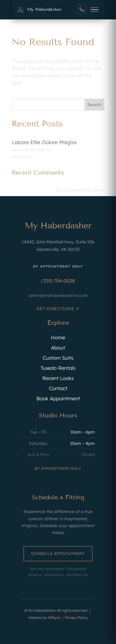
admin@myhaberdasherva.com (58, 295)
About (58, 348)
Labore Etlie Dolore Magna (44, 142)
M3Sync (54, 618)
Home (58, 337)
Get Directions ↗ (58, 309)
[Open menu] (95, 10)
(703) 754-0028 (58, 281)
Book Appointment (58, 398)
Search (94, 105)
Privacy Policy (76, 618)
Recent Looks (58, 378)
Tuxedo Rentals (58, 368)
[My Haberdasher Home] (39, 10)
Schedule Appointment (58, 554)
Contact (58, 388)
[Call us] (82, 9)
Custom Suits (58, 358)
